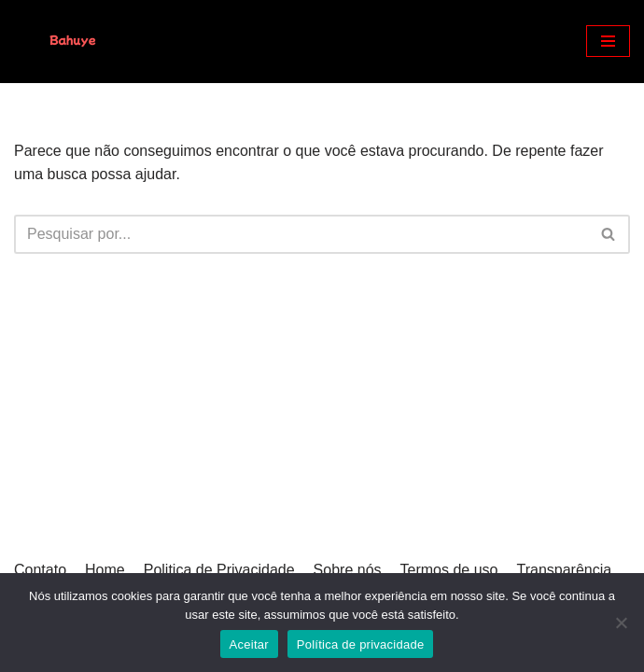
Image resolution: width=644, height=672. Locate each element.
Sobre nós (348, 570)
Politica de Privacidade (219, 570)
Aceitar (249, 644)
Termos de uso (449, 570)
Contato (40, 570)
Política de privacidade (361, 644)
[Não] (621, 623)
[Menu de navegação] (608, 41)
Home (105, 570)
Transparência (564, 570)
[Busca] (301, 234)
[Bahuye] (70, 42)
